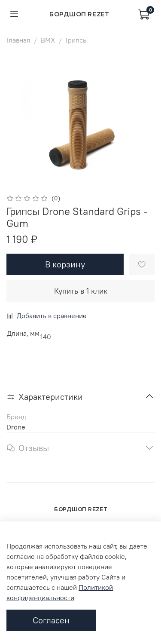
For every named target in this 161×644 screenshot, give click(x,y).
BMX (48, 40)
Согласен (51, 620)
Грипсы (77, 40)
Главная (18, 40)
